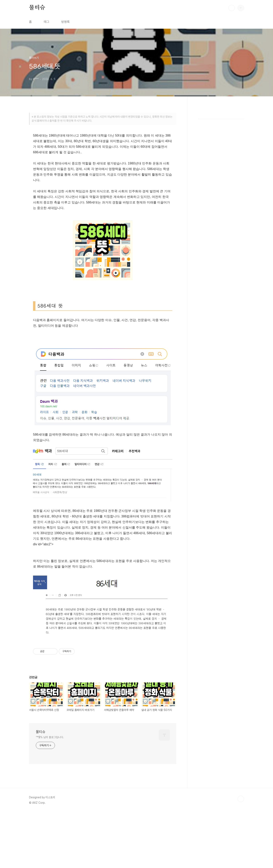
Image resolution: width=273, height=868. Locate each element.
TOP (241, 855)
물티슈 (37, 8)
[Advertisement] (103, 157)
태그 (47, 22)
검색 (232, 8)
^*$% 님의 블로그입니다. (50, 793)
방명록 (65, 22)
